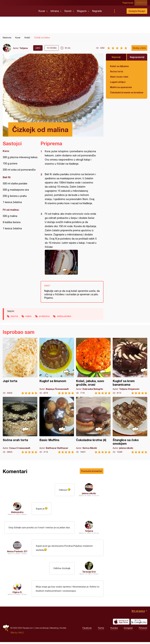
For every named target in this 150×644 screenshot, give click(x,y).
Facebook (87, 630)
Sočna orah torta (20, 425)
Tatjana (24, 48)
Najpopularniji (137, 57)
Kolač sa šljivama (119, 66)
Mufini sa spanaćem (121, 87)
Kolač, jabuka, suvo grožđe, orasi (93, 366)
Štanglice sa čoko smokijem (130, 425)
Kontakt (63, 630)
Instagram (128, 630)
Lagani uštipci (118, 82)
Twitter (101, 630)
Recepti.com (19, 10)
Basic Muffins (57, 425)
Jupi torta (20, 366)
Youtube (114, 630)
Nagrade (97, 11)
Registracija (129, 3)
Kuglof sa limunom (57, 366)
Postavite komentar (92, 471)
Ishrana (55, 11)
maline (28, 316)
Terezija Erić (89, 573)
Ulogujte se (142, 3)
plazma (14, 316)
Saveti (68, 11)
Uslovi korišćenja (42, 630)
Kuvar (42, 11)
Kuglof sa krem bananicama (130, 366)
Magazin (82, 11)
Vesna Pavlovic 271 (17, 552)
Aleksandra (17, 512)
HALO (21, 634)
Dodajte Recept (137, 11)
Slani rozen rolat (119, 77)
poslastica (44, 316)
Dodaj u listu (139, 48)
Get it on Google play (139, 624)
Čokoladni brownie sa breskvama (127, 92)
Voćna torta (117, 71)
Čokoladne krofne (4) (93, 425)
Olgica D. (17, 593)
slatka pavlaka (64, 316)
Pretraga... (120, 11)
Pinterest (143, 630)
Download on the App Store (121, 624)
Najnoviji (116, 57)
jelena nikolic (89, 493)
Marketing (54, 630)
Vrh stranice (138, 613)
